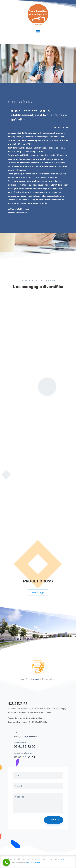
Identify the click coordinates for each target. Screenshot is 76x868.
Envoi (54, 820)
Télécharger (38, 592)
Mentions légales (34, 862)
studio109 (61, 859)
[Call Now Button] (6, 862)
